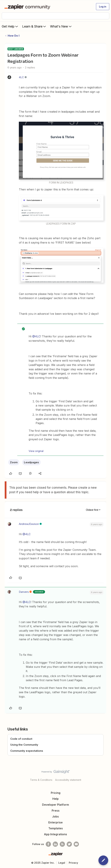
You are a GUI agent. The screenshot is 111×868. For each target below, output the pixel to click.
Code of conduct (21, 739)
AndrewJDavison (29, 524)
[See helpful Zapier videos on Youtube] (76, 844)
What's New (61, 26)
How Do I (14, 36)
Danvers (24, 592)
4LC (21, 77)
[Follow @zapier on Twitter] (69, 844)
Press (56, 811)
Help (55, 799)
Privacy (73, 863)
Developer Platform (55, 805)
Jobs (55, 816)
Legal (62, 863)
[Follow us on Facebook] (48, 844)
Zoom (14, 462)
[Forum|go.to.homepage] (28, 7)
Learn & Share (34, 26)
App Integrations (55, 834)
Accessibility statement (68, 780)
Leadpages (31, 462)
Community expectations (27, 751)
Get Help (10, 26)
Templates (56, 828)
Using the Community (24, 745)
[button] (103, 7)
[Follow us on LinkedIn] (55, 844)
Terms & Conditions (41, 780)
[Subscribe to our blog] (62, 844)
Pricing (56, 793)
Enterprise (55, 822)
